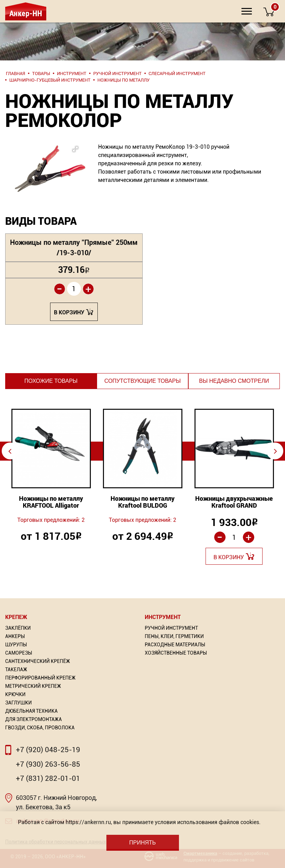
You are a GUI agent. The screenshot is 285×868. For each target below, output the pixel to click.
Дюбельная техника (31, 711)
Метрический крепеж (33, 686)
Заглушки (18, 703)
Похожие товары (51, 381)
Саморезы (19, 653)
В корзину (69, 312)
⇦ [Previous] (10, 451)
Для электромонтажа (34, 719)
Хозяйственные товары (176, 653)
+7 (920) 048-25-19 (48, 750)
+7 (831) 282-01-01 (48, 778)
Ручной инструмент (171, 628)
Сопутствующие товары (142, 381)
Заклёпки (18, 628)
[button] (41, 163)
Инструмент (163, 617)
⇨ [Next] (275, 451)
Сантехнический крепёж (38, 661)
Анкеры (15, 636)
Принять (142, 843)
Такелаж (16, 670)
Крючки (15, 694)
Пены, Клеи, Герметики (174, 636)
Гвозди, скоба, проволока (40, 728)
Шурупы (16, 645)
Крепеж (16, 617)
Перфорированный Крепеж (40, 678)
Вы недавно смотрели (234, 381)
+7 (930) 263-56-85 (48, 764)
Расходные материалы (175, 645)
